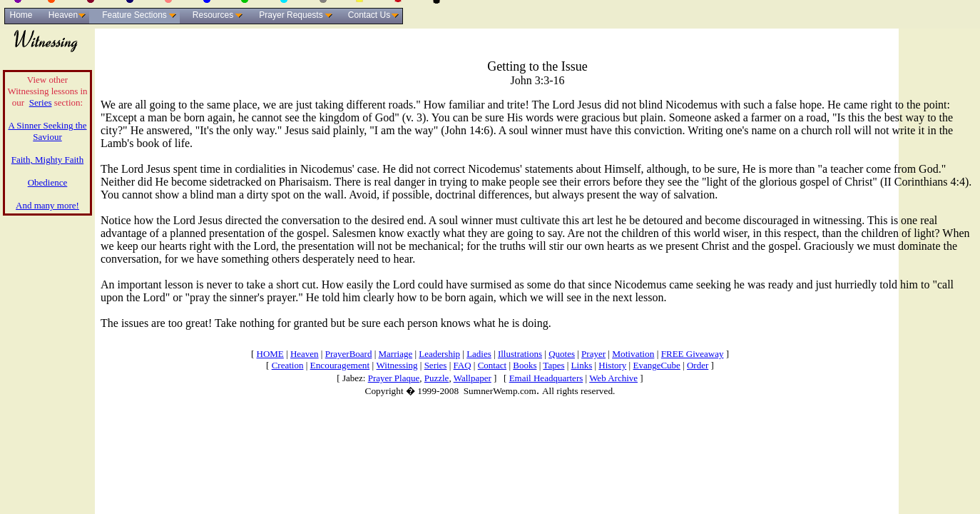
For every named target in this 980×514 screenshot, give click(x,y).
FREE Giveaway (693, 354)
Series (41, 102)
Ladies (479, 354)
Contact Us (369, 15)
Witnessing (397, 365)
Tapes (553, 365)
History (612, 365)
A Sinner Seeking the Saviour (47, 131)
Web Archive (613, 378)
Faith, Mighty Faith (47, 160)
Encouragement (340, 365)
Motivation (633, 354)
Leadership (439, 354)
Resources (213, 15)
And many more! (47, 205)
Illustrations (520, 354)
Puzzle (437, 378)
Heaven (63, 15)
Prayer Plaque (394, 378)
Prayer (593, 354)
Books (525, 365)
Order (698, 365)
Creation (288, 365)
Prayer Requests (291, 15)
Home (21, 15)
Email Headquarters (546, 378)
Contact (492, 365)
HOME (270, 354)
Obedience (48, 182)
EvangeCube (656, 365)
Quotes (562, 354)
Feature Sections (134, 15)
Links (582, 365)
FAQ (463, 365)
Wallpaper (473, 378)
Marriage (396, 354)
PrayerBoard (349, 354)
